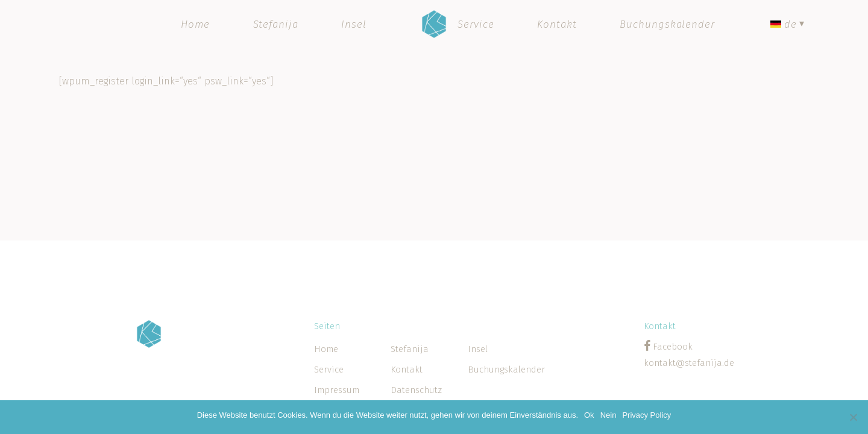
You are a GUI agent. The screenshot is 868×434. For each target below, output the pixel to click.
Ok (589, 415)
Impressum (337, 390)
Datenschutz (416, 390)
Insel (478, 349)
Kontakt (407, 370)
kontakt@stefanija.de (689, 363)
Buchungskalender (506, 370)
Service (329, 370)
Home (326, 349)
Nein (609, 415)
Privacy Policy (646, 415)
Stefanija (410, 349)
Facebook (671, 347)
